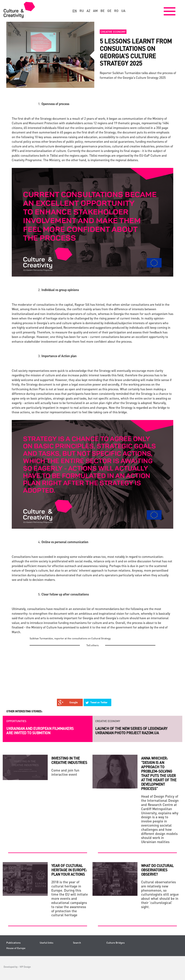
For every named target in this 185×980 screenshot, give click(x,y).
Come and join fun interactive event (65, 772)
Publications (13, 943)
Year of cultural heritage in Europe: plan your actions (69, 870)
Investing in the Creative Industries (69, 760)
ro (116, 11)
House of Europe (16, 948)
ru (82, 11)
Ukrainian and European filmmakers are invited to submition (40, 731)
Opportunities (16, 721)
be (103, 11)
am (95, 11)
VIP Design (25, 967)
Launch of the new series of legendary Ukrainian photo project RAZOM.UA (131, 731)
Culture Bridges (116, 943)
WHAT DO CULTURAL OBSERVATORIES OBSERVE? (157, 870)
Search (77, 943)
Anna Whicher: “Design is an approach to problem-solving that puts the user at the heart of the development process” (159, 773)
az (88, 11)
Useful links (47, 943)
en (75, 11)
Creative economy (113, 32)
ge (109, 11)
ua (123, 11)
